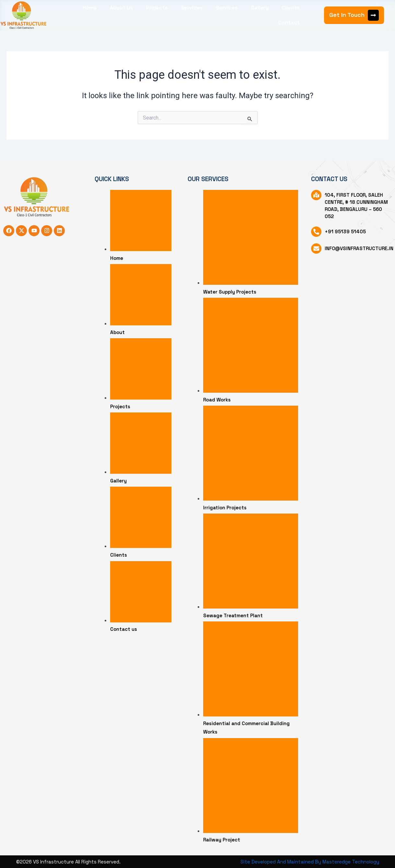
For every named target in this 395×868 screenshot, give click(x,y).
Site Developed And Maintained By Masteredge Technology (310, 862)
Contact (289, 23)
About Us (122, 8)
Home (90, 8)
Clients (291, 8)
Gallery (260, 8)
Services (192, 8)
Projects (157, 8)
